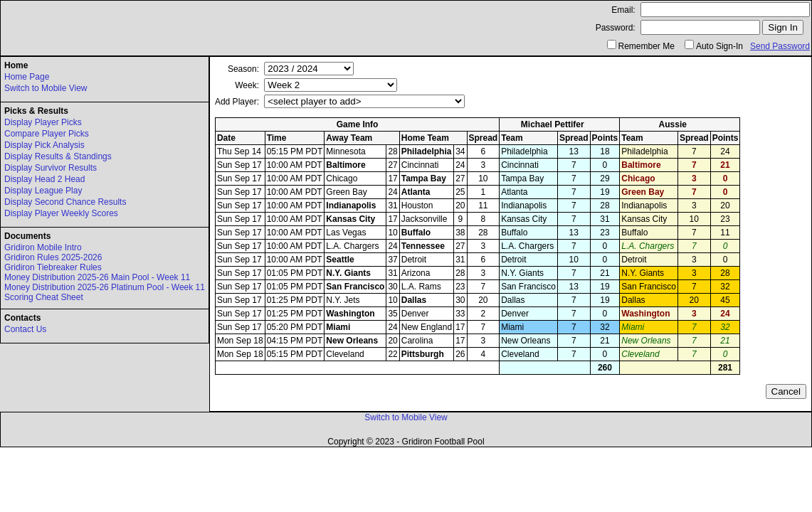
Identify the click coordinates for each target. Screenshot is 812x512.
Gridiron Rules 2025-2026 (53, 257)
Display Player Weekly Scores (61, 213)
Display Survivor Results (51, 168)
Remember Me (647, 46)
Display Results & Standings (58, 156)
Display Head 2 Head (44, 179)
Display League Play (43, 191)
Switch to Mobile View (46, 88)
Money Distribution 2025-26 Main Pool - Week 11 (97, 277)
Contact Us (25, 329)
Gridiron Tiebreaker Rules (53, 267)
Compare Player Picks (47, 134)
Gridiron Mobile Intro (43, 247)
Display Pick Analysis (44, 145)
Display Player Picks (43, 122)
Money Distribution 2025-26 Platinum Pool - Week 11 (105, 287)
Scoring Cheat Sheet (44, 297)
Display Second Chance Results (65, 202)
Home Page (27, 77)
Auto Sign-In (719, 46)
